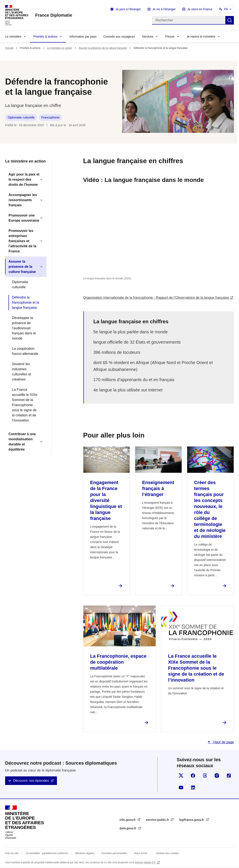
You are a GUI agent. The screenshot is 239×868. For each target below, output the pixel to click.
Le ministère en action (60, 48)
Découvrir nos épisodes (31, 781)
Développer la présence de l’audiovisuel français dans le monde (24, 328)
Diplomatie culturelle (21, 117)
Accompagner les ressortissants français (23, 200)
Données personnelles (114, 853)
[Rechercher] (189, 20)
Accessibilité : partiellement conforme (47, 853)
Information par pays (83, 37)
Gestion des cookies (167, 853)
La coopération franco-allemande (25, 351)
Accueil (9, 48)
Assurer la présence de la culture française (103, 48)
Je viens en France (200, 9)
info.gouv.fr (128, 820)
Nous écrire (141, 853)
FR (226, 9)
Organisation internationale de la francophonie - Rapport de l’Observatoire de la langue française (156, 298)
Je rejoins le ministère (201, 37)
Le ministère (13, 37)
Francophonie (51, 117)
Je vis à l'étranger (164, 9)
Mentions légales (85, 853)
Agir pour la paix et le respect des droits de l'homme (24, 179)
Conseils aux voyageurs (119, 37)
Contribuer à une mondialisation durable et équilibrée (22, 442)
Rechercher (230, 20)
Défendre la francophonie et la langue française (25, 302)
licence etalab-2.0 (146, 862)
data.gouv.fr (128, 828)
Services (148, 37)
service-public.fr (158, 820)
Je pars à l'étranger (128, 9)
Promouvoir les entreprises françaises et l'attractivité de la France (22, 241)
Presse (170, 37)
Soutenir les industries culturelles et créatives (22, 372)
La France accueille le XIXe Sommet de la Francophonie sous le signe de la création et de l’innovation (25, 405)
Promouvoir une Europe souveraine (24, 218)
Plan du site (12, 853)
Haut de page (223, 742)
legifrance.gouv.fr (192, 820)
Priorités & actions (45, 37)
